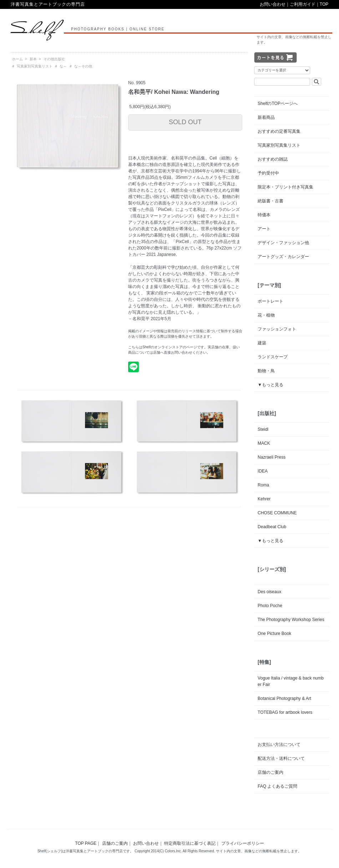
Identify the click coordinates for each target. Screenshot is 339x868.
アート (264, 229)
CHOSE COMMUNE (277, 513)
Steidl (263, 429)
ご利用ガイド (303, 4)
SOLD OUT (185, 122)
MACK (264, 443)
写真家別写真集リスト (35, 66)
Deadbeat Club (272, 527)
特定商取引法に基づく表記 (190, 843)
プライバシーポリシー (243, 843)
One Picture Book (274, 634)
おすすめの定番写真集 (279, 131)
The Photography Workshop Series (291, 620)
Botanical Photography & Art (284, 698)
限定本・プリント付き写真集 (285, 187)
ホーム (17, 59)
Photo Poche (270, 606)
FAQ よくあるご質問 (277, 786)
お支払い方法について (279, 745)
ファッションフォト (277, 329)
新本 (33, 59)
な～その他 (83, 66)
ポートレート (270, 301)
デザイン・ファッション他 (283, 243)
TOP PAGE (86, 843)
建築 (262, 343)
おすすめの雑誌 (273, 159)
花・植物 (266, 315)
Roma (263, 485)
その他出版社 (54, 59)
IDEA (263, 471)
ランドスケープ (273, 357)
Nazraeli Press (272, 457)
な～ (63, 66)
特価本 (264, 215)
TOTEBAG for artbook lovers (285, 712)
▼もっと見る (270, 385)
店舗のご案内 (270, 772)
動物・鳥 (266, 371)
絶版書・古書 (270, 201)
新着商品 (266, 117)
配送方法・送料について (281, 758)
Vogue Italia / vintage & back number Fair (291, 681)
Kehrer (264, 499)
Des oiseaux (269, 592)
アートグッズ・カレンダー (283, 257)
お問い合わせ (273, 4)
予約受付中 (268, 173)
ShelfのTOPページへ (278, 104)
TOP (324, 4)
